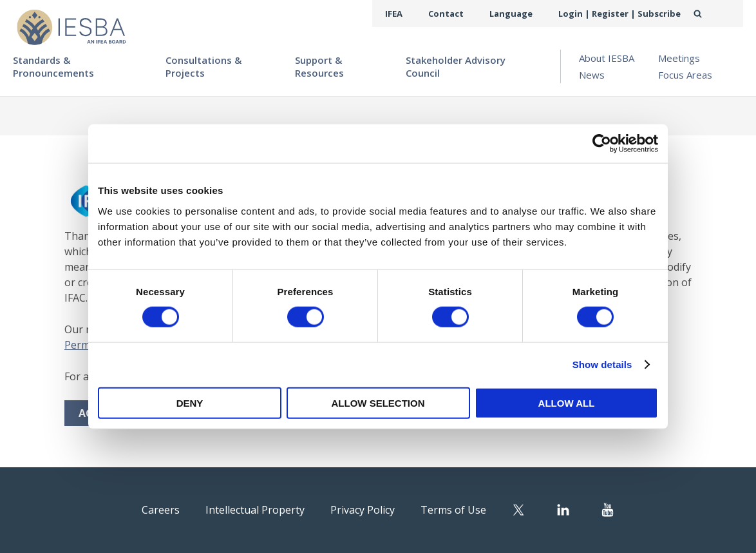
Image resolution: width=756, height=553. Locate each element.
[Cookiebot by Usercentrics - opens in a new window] (602, 144)
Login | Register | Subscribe (626, 14)
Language (527, 14)
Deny (190, 403)
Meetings (679, 58)
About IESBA (607, 58)
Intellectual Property (243, 509)
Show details (602, 364)
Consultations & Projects (203, 66)
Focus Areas (685, 75)
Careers (132, 509)
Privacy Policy (372, 509)
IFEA (419, 14)
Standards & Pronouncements (53, 66)
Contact (467, 14)
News (592, 75)
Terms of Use (478, 509)
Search (712, 14)
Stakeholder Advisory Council (456, 66)
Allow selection (378, 403)
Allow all (567, 403)
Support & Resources (319, 66)
